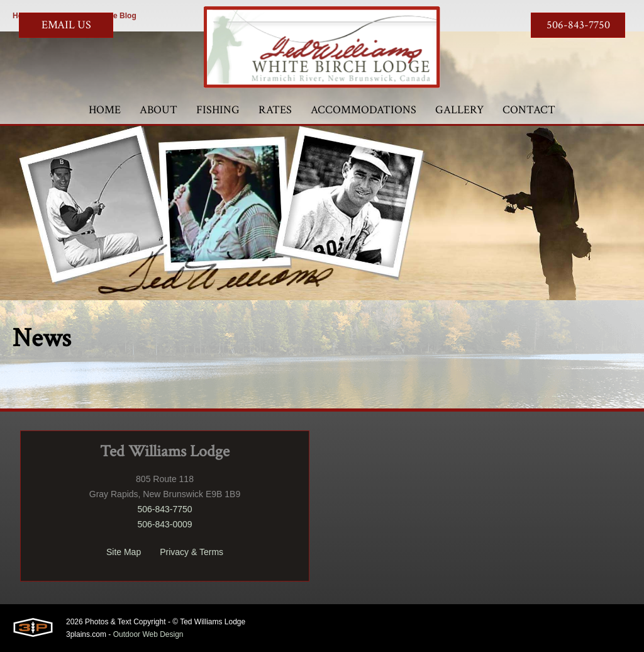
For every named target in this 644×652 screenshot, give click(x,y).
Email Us (66, 25)
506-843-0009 (164, 524)
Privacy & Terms (192, 552)
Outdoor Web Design (148, 634)
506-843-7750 (578, 25)
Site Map (124, 552)
